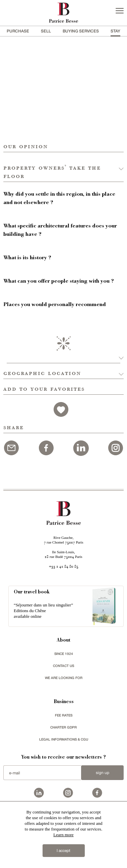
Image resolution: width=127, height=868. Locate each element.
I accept (63, 851)
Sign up (103, 773)
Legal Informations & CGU (64, 739)
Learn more (63, 835)
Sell (46, 31)
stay (115, 31)
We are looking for (64, 678)
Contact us (63, 666)
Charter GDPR (63, 727)
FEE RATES (64, 715)
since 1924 (64, 654)
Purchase (18, 31)
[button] (63, 167)
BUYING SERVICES (81, 31)
